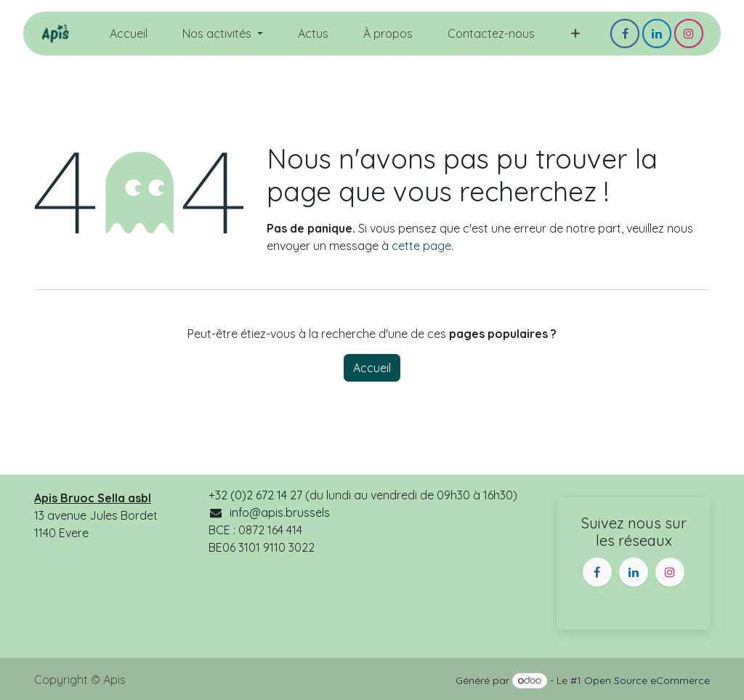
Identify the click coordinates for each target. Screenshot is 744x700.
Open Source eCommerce (647, 680)
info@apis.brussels (280, 512)
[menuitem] (129, 33)
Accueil (372, 368)
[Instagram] (689, 33)
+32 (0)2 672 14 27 (255, 495)
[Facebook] (625, 33)
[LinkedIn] (657, 33)
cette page (421, 246)
